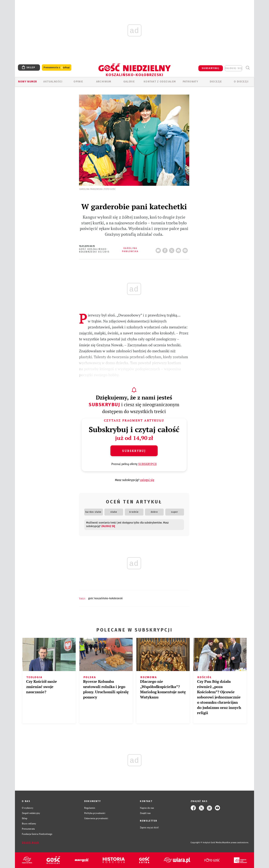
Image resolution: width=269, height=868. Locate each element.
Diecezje (216, 82)
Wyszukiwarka (248, 68)
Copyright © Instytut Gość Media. (206, 843)
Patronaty (191, 82)
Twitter (172, 249)
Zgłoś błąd (30, 843)
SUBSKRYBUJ (211, 68)
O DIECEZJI (241, 82)
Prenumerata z (57, 68)
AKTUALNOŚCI (53, 82)
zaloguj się (234, 68)
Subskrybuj (104, 405)
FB (166, 249)
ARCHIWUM (104, 82)
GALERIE (129, 82)
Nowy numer (28, 82)
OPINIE (78, 82)
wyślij (186, 249)
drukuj (179, 249)
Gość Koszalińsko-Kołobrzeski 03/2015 (94, 250)
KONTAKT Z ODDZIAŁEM (160, 82)
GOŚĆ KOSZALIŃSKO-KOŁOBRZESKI (105, 598)
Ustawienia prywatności (96, 818)
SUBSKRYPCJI (147, 464)
